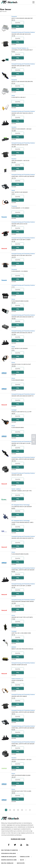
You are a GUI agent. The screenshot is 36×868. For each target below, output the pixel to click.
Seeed (13, 96)
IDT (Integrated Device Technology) (21, 505)
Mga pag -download (7, 863)
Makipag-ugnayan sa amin (9, 860)
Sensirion (14, 127)
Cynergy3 (14, 410)
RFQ (18, 26)
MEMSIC (14, 647)
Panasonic (14, 16)
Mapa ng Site (21, 863)
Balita (22, 860)
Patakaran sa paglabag (9, 853)
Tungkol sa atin (25, 857)
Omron (13, 299)
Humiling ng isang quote (9, 857)
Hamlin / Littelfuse (16, 489)
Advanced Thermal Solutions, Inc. (20, 48)
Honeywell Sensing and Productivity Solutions (23, 32)
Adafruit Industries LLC (17, 679)
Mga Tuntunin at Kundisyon (10, 850)
